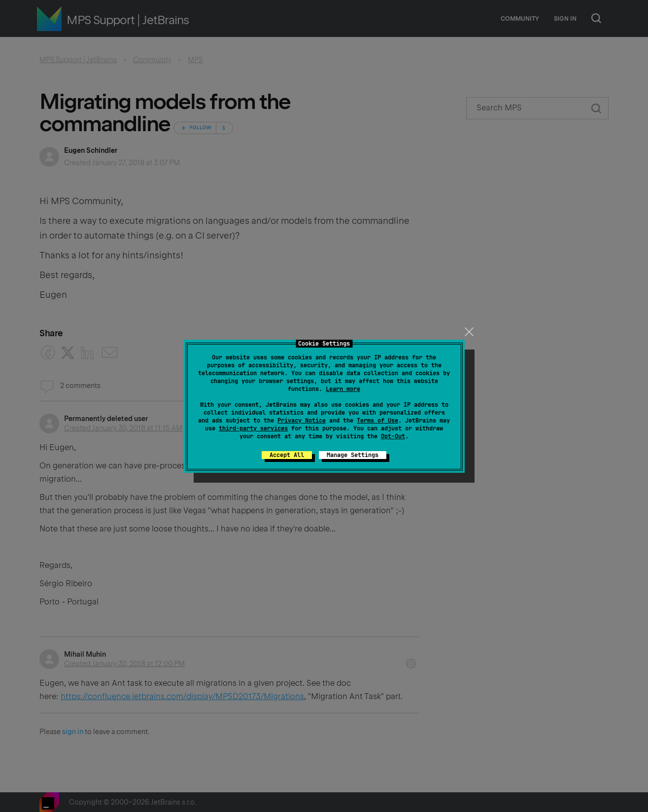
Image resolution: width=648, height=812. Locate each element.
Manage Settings (353, 455)
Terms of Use (377, 421)
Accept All (287, 455)
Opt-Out (393, 436)
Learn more (343, 389)
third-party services (253, 428)
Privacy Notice (302, 421)
